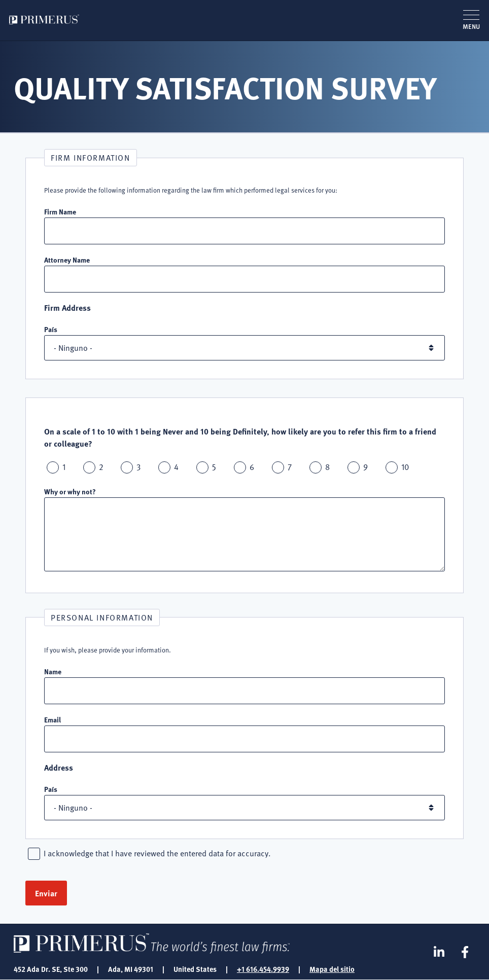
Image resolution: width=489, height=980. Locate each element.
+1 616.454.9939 (263, 969)
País (51, 329)
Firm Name (60, 211)
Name (53, 671)
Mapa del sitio (332, 969)
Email (53, 719)
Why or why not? (70, 491)
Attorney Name (67, 260)
